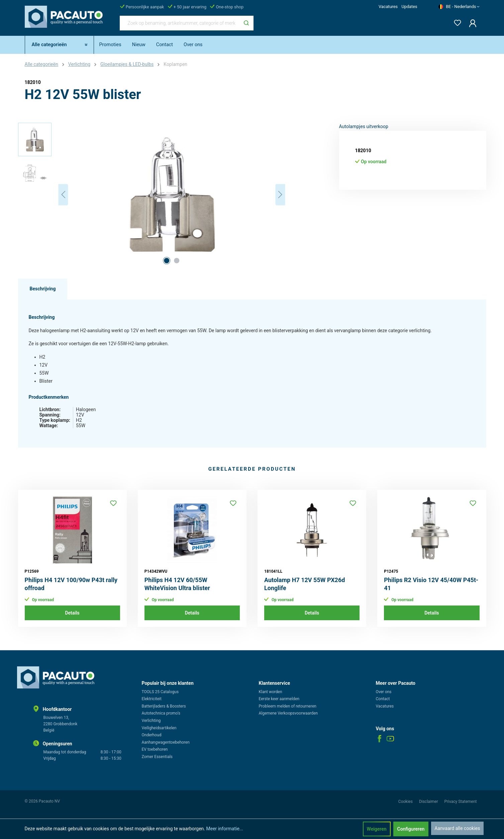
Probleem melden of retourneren (288, 706)
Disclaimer (429, 802)
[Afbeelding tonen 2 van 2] (177, 261)
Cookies (406, 802)
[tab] (43, 289)
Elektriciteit (152, 699)
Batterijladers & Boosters (164, 706)
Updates (409, 7)
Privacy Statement (460, 802)
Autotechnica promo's (161, 713)
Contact (383, 699)
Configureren (411, 829)
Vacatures (388, 7)
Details (72, 613)
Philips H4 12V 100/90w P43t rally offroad (71, 584)
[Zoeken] (246, 23)
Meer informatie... (224, 829)
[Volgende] (280, 195)
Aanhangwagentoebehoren (166, 742)
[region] (152, 195)
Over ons (384, 692)
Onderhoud (152, 735)
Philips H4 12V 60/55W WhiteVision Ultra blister (177, 584)
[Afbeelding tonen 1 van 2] (167, 261)
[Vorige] (63, 195)
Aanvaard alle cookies (457, 828)
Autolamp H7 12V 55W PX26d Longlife (305, 584)
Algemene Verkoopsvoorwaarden (288, 713)
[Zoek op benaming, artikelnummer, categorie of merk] (180, 23)
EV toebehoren (155, 749)
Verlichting (151, 721)
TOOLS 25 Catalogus (160, 692)
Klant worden (271, 692)
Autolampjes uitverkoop (364, 126)
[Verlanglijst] (456, 22)
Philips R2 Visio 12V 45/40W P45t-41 (431, 584)
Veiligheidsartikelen (159, 728)
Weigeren (377, 829)
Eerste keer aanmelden (279, 699)
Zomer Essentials (157, 757)
